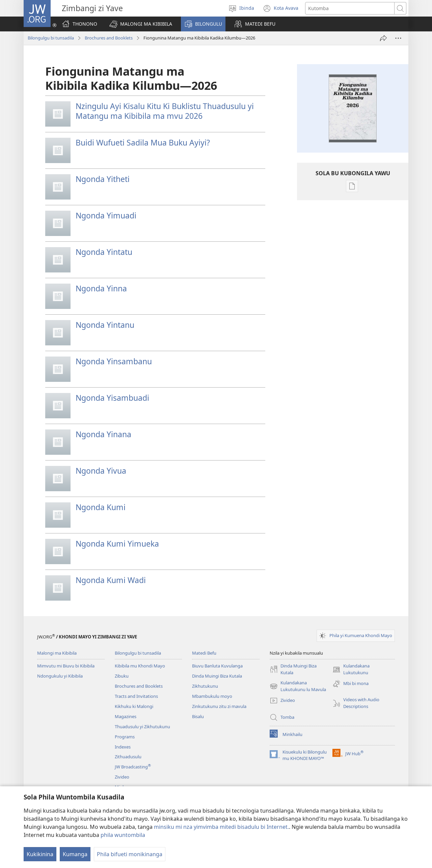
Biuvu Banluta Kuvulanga (217, 666)
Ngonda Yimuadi (106, 215)
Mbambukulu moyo (212, 696)
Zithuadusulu (128, 757)
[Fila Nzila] (383, 38)
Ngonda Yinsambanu (114, 361)
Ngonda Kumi (101, 507)
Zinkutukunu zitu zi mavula (219, 706)
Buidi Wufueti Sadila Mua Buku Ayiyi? (143, 142)
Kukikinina (40, 854)
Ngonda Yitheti (103, 179)
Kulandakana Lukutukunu (351, 669)
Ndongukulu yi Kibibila (60, 676)
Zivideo (122, 777)
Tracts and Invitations (136, 696)
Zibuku (122, 676)
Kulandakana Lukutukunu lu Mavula (298, 686)
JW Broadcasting (133, 767)
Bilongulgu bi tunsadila (51, 38)
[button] (141, 24)
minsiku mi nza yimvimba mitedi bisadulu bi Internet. (221, 827)
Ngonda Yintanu (105, 325)
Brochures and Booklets (109, 38)
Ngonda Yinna (101, 288)
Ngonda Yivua (101, 471)
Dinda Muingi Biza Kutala (217, 676)
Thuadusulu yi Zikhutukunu (142, 727)
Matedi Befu (204, 653)
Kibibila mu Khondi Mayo (140, 666)
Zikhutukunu (205, 686)
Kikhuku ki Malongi (134, 706)
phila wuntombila (123, 835)
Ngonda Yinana (103, 434)
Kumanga (75, 854)
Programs (125, 737)
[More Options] (398, 38)
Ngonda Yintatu (104, 252)
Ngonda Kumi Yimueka (117, 544)
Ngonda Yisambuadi (112, 398)
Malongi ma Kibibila (57, 653)
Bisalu (198, 716)
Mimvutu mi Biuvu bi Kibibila (66, 666)
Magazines (126, 716)
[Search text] (350, 8)
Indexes (123, 747)
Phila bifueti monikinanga (130, 854)
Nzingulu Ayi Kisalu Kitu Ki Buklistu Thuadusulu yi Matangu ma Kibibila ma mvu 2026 (165, 111)
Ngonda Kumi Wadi (111, 580)
